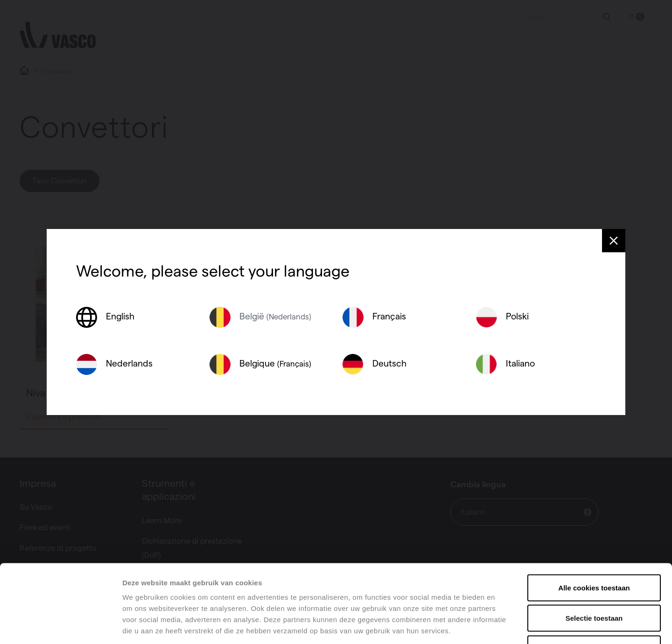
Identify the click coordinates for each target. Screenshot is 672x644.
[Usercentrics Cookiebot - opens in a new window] (60, 626)
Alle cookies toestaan (594, 522)
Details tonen (504, 626)
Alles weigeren (594, 583)
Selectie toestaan (594, 552)
